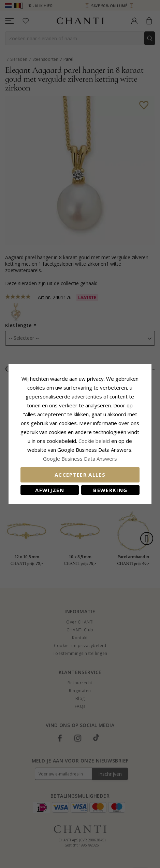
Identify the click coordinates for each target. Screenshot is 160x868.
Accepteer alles (80, 475)
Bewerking (111, 490)
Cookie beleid (95, 441)
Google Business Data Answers (80, 459)
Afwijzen (50, 490)
